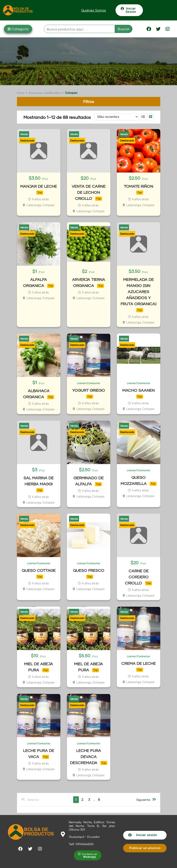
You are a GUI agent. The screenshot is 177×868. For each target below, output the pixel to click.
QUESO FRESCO (89, 570)
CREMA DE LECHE (139, 664)
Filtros (89, 101)
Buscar (124, 29)
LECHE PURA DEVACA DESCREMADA (85, 757)
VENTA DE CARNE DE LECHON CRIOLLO (89, 193)
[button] (94, 10)
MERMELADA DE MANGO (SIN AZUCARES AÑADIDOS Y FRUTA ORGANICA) (138, 292)
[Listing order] (116, 117)
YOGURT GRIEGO (88, 390)
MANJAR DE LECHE (39, 186)
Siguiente (146, 799)
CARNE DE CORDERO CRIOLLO (137, 577)
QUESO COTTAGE (39, 570)
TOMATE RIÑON (138, 186)
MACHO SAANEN (138, 390)
